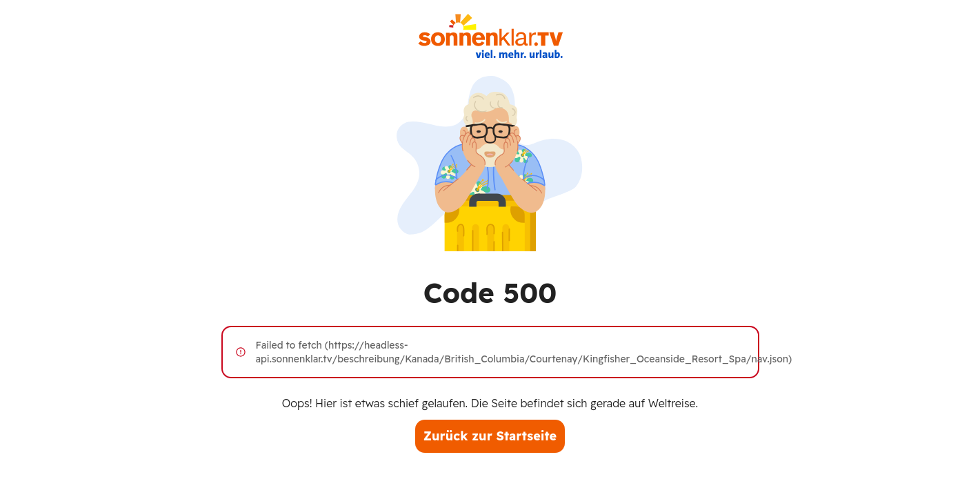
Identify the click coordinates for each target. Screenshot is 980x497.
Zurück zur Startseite (490, 436)
